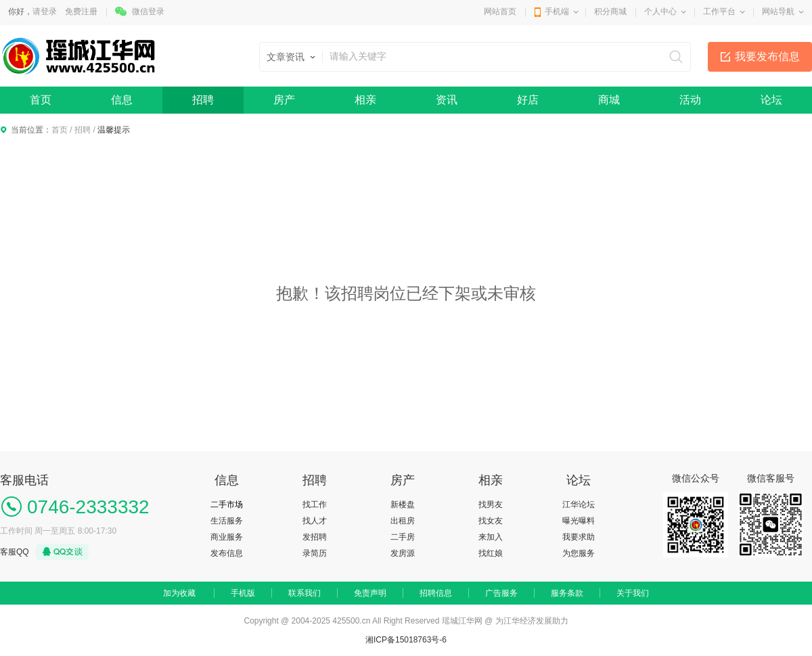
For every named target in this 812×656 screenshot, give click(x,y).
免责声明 (370, 593)
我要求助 (579, 537)
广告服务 (501, 593)
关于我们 (633, 593)
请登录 (45, 11)
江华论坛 (579, 505)
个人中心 (660, 11)
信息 (122, 100)
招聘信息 (436, 593)
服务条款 (567, 593)
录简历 (315, 553)
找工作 (315, 505)
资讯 (447, 100)
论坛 (771, 100)
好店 (528, 100)
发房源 (403, 553)
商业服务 (227, 537)
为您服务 (579, 553)
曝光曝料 (579, 521)
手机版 (243, 593)
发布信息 (227, 553)
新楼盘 (403, 505)
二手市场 (227, 505)
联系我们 (304, 593)
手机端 (557, 11)
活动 (690, 100)
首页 (41, 100)
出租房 (403, 521)
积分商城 (610, 11)
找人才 (315, 521)
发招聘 (315, 537)
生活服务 (227, 521)
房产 (284, 100)
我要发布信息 (767, 56)
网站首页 (500, 11)
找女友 (491, 521)
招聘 (203, 100)
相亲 (365, 100)
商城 (609, 100)
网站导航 (778, 11)
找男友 (491, 505)
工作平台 (719, 11)
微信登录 (148, 11)
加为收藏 (179, 593)
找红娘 (491, 553)
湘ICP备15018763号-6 (406, 640)
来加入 (491, 537)
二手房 (403, 537)
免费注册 (81, 11)
